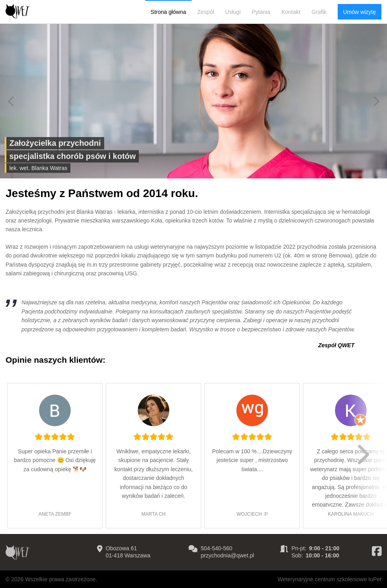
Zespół (206, 12)
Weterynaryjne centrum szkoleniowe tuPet (330, 579)
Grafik (319, 12)
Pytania (261, 12)
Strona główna (169, 12)
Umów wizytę (360, 12)
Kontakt (291, 12)
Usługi (233, 12)
